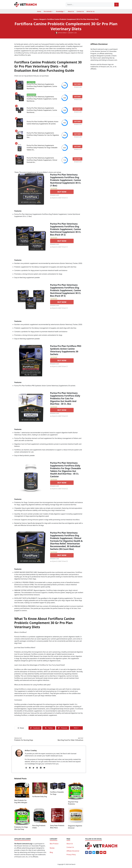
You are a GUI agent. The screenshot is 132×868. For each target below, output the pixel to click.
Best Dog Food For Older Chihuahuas (70, 740)
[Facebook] (87, 852)
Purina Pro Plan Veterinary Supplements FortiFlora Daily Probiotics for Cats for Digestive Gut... (43, 135)
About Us (70, 844)
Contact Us (70, 847)
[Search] (116, 5)
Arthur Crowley (31, 750)
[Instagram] (97, 852)
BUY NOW (62, 192)
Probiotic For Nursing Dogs (24, 740)
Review (52, 848)
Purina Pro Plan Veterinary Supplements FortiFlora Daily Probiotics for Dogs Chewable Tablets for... (42, 148)
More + (77, 728)
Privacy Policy (71, 855)
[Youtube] (101, 852)
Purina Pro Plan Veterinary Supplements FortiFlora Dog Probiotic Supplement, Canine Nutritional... (42, 86)
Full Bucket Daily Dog (40, 796)
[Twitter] (94, 852)
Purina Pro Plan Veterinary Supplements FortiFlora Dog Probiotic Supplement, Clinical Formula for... (42, 160)
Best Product (54, 844)
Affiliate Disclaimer (73, 851)
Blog (51, 852)
